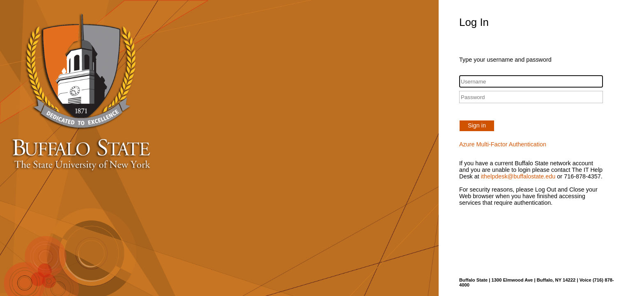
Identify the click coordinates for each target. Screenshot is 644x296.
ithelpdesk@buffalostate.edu (518, 176)
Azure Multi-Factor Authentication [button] (503, 144)
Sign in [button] (477, 125)
